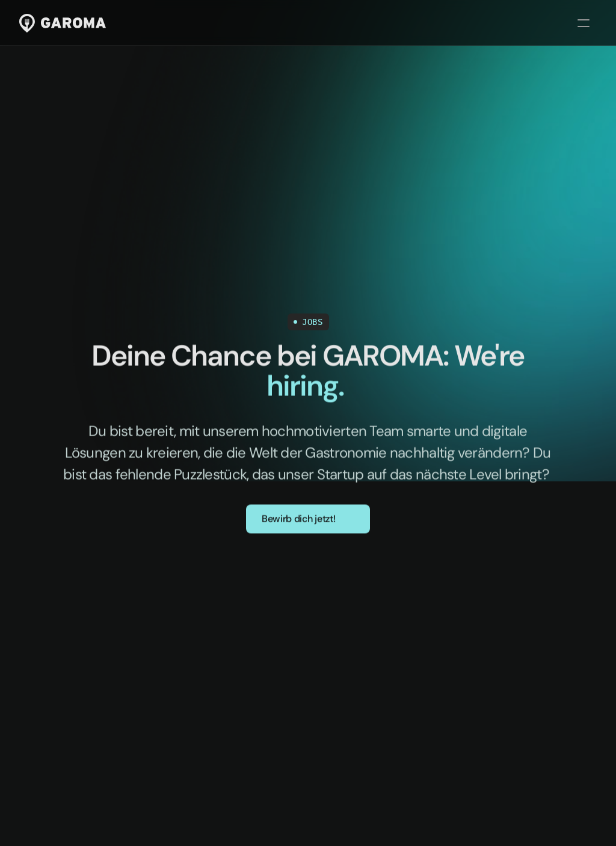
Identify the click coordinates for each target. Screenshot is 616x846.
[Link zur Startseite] (63, 23)
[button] (308, 520)
